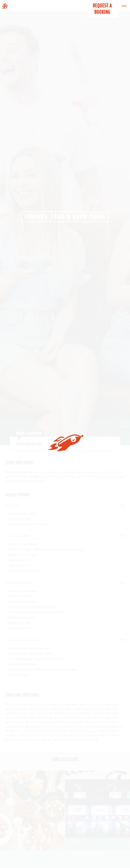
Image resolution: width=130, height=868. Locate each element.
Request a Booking (102, 9)
